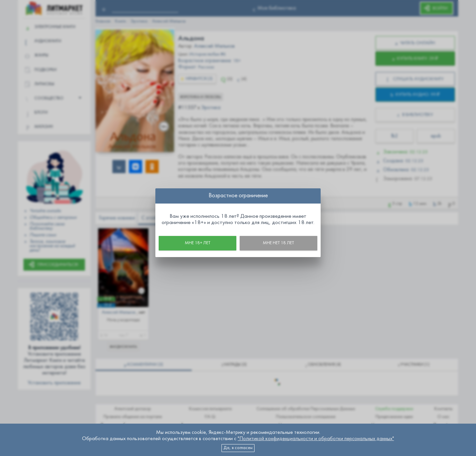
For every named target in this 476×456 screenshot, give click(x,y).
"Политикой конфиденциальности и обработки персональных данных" (316, 439)
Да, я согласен (238, 448)
